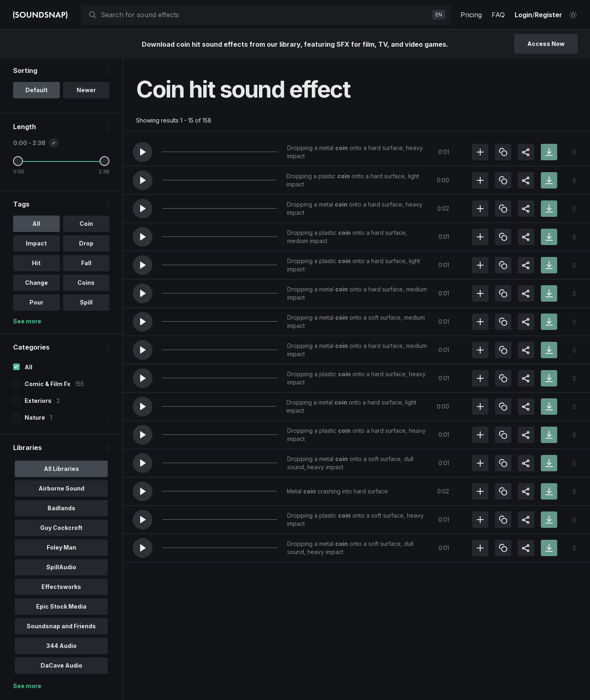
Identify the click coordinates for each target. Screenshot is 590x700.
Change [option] (36, 284)
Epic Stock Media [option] (61, 608)
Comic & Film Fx (48, 385)
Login (523, 15)
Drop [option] (86, 245)
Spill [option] (86, 304)
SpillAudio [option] (61, 569)
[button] (143, 152)
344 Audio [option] (61, 647)
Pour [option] (36, 304)
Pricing (471, 15)
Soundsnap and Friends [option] (61, 628)
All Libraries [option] (61, 470)
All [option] (36, 225)
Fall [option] (86, 265)
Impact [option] (36, 245)
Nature (35, 419)
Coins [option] (86, 284)
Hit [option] (36, 265)
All (28, 369)
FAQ (498, 15)
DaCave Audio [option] (61, 667)
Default (36, 92)
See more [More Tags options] (27, 323)
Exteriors (38, 402)
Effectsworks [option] (61, 588)
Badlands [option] (61, 510)
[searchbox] (265, 15)
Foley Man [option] (61, 549)
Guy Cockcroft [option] (61, 529)
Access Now (546, 44)
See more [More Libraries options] (27, 687)
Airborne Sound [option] (61, 490)
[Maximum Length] (104, 163)
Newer (86, 92)
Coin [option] (86, 225)
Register (548, 15)
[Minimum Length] (18, 163)
